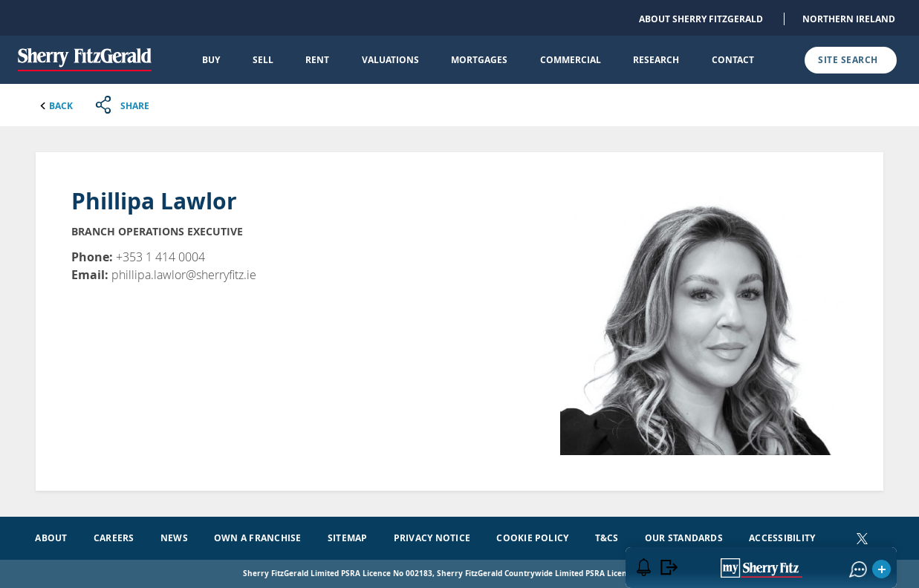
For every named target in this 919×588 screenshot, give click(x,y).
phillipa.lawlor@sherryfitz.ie (184, 275)
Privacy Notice (432, 538)
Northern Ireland (849, 19)
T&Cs (607, 538)
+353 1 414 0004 (160, 257)
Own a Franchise (258, 538)
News (174, 538)
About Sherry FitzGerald (701, 19)
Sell (263, 60)
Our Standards (684, 538)
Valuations (390, 60)
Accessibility (782, 538)
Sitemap (348, 538)
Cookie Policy (532, 538)
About (51, 538)
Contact (733, 60)
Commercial (571, 60)
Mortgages (479, 60)
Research (656, 60)
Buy (211, 60)
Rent (317, 60)
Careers (114, 538)
